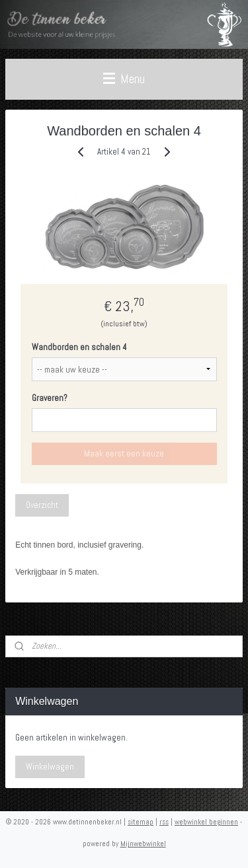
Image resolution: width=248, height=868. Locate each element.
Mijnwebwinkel (143, 844)
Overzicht (42, 505)
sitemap (141, 822)
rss (164, 822)
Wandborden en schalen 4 (79, 347)
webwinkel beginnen (206, 822)
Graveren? (50, 398)
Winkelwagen (50, 767)
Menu (124, 79)
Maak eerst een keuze (124, 453)
